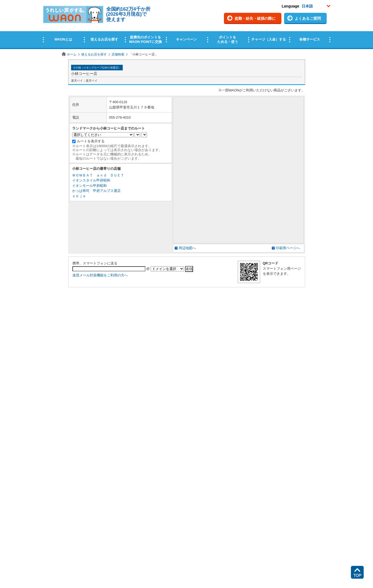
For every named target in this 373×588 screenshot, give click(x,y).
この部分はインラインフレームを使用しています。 (186, 25)
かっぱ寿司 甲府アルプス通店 (96, 191)
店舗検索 (118, 54)
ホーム (72, 54)
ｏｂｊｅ (79, 196)
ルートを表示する (91, 141)
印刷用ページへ (288, 248)
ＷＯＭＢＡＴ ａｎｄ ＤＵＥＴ (98, 175)
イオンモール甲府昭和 (89, 186)
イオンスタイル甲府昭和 (91, 180)
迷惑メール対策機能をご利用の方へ (100, 275)
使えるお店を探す (94, 54)
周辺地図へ (187, 248)
